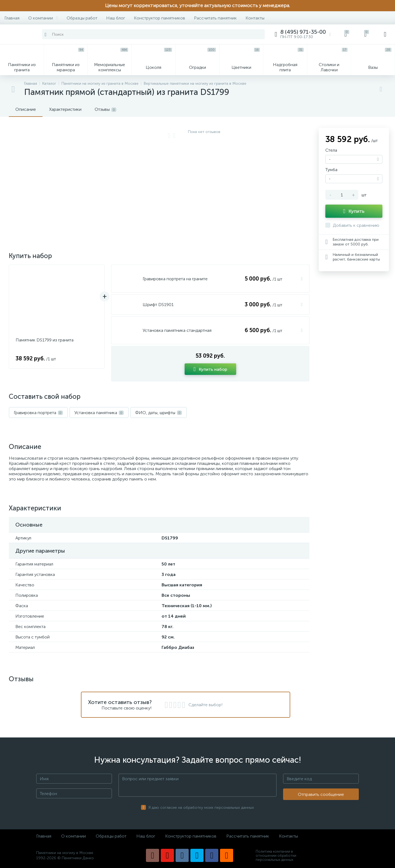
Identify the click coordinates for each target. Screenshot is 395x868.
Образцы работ (82, 18)
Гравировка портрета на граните (175, 279)
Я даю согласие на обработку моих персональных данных (201, 808)
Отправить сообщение (321, 794)
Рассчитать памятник (215, 18)
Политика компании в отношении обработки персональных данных (276, 856)
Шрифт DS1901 (158, 305)
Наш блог (116, 18)
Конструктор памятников (160, 18)
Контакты (255, 18)
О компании (43, 18)
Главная (12, 18)
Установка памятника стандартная (177, 330)
